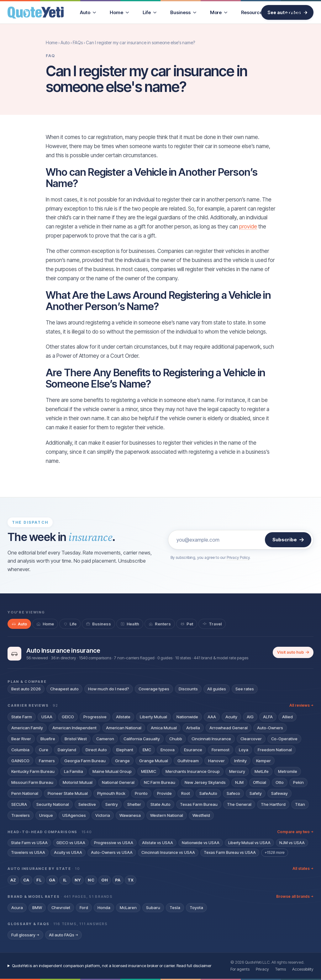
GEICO (68, 717)
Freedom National (275, 750)
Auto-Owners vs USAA (112, 852)
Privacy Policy (238, 557)
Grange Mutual (154, 761)
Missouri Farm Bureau (32, 782)
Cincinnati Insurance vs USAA (168, 852)
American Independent (74, 728)
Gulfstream (188, 761)
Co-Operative (284, 739)
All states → (303, 868)
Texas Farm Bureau (199, 804)
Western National (167, 815)
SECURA (19, 804)
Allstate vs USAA (158, 843)
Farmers (47, 761)
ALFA (268, 717)
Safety (256, 793)
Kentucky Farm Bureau (33, 771)
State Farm (22, 717)
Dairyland (67, 750)
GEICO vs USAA (71, 843)
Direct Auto (96, 750)
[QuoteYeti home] (36, 13)
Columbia (20, 750)
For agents (240, 969)
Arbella (193, 728)
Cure (44, 750)
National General (118, 782)
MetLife (262, 771)
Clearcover (251, 739)
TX (131, 880)
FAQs (78, 43)
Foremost (221, 750)
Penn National (25, 793)
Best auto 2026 (26, 689)
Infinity (240, 761)
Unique (46, 815)
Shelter (134, 804)
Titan (300, 804)
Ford (84, 908)
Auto (65, 43)
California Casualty (142, 739)
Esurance (193, 750)
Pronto (141, 793)
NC (91, 880)
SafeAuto (208, 793)
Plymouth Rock (111, 793)
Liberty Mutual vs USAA (249, 843)
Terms (281, 969)
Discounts (188, 689)
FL (39, 880)
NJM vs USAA (292, 843)
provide (248, 227)
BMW (37, 908)
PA (118, 880)
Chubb (176, 739)
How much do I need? (109, 689)
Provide (164, 793)
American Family (27, 728)
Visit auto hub (293, 652)
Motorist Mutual (78, 782)
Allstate (123, 717)
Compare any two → (295, 832)
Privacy (262, 969)
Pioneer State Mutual (68, 793)
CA (26, 880)
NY (78, 880)
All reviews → (301, 705)
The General (239, 804)
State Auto (160, 804)
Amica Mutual (164, 728)
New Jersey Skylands (205, 782)
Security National (53, 804)
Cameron (105, 739)
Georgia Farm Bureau (85, 761)
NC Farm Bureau (160, 782)
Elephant (125, 750)
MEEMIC (149, 771)
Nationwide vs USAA (201, 843)
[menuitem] (88, 12)
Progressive (95, 717)
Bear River (21, 739)
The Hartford (273, 804)
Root (186, 793)
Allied (287, 717)
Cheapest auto (64, 689)
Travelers (21, 815)
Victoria (103, 815)
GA (52, 880)
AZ (13, 880)
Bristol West (76, 739)
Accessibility (303, 969)
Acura (17, 908)
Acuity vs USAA (68, 852)
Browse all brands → (295, 896)
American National (124, 728)
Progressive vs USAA (114, 843)
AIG (250, 717)
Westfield (201, 815)
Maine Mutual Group (112, 771)
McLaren (128, 908)
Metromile (288, 771)
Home (52, 43)
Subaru (153, 908)
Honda (104, 908)
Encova (168, 750)
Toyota (196, 908)
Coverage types (154, 689)
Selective (87, 804)
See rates (245, 689)
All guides (217, 689)
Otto (280, 782)
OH (105, 880)
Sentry (112, 804)
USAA (47, 717)
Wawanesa (130, 815)
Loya (244, 750)
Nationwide (187, 717)
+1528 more (275, 852)
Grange (122, 761)
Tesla (175, 908)
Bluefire (48, 739)
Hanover (216, 761)
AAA (212, 717)
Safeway (279, 793)
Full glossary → (25, 935)
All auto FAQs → (64, 935)
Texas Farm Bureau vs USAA (230, 852)
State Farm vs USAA (29, 843)
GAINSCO (20, 761)
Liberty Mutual (153, 717)
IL (65, 880)
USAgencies (74, 815)
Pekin (298, 782)
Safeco (233, 793)
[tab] (19, 624)
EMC (147, 750)
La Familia (74, 771)
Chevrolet (61, 908)
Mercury (237, 771)
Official (260, 782)
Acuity (231, 717)
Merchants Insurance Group (193, 771)
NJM (239, 782)
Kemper (263, 761)
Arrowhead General (229, 728)
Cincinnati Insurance (211, 739)
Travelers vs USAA (28, 852)
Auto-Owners (270, 728)
